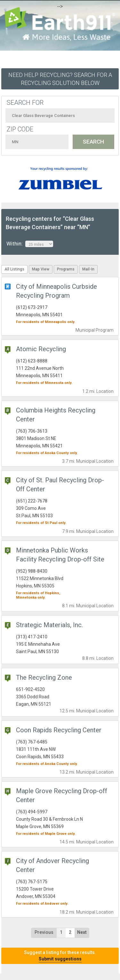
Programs (66, 269)
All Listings (14, 269)
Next (82, 932)
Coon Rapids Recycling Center (59, 730)
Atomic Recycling (41, 349)
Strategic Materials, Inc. (49, 625)
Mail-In (88, 269)
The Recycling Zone (44, 677)
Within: (30, 244)
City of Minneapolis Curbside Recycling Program (56, 291)
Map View (41, 269)
